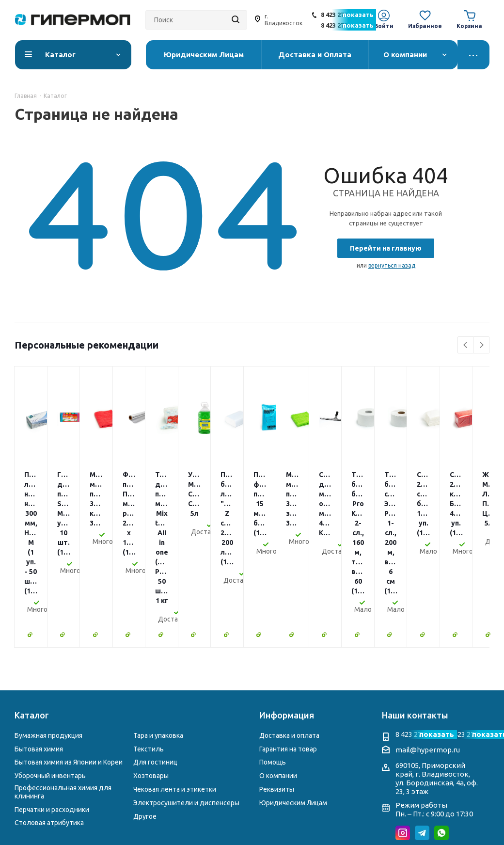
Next (481, 345)
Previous (466, 345)
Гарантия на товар (288, 654)
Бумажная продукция (48, 641)
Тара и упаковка (158, 641)
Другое (145, 722)
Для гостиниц (155, 668)
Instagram (403, 738)
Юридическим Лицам (293, 708)
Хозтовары (151, 681)
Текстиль (149, 654)
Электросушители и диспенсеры (186, 708)
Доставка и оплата (289, 641)
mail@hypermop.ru (428, 655)
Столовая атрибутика (49, 728)
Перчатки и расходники (52, 715)
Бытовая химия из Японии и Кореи (69, 668)
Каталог (32, 621)
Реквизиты (277, 695)
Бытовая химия (39, 654)
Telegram (422, 738)
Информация (287, 621)
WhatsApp (441, 738)
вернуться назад (392, 265)
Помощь (273, 668)
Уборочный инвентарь (50, 681)
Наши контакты (415, 621)
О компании (278, 681)
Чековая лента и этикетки (175, 695)
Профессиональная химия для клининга (63, 697)
